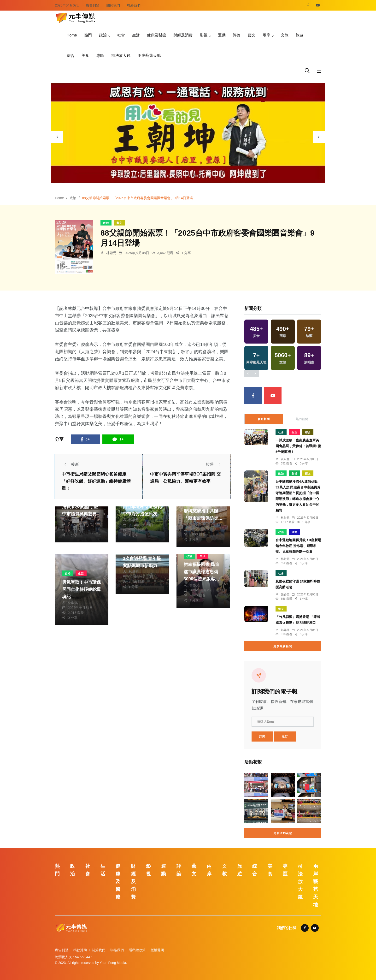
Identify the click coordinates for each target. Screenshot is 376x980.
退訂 (285, 736)
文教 (285, 35)
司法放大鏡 (121, 56)
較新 (70, 464)
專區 (100, 56)
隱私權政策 (137, 950)
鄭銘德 (285, 630)
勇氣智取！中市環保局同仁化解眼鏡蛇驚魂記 (82, 589)
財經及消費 (183, 35)
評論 (237, 35)
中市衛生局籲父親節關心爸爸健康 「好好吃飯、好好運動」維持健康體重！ (96, 481)
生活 (136, 35)
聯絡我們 (134, 5)
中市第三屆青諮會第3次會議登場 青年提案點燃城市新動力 (142, 558)
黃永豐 (285, 459)
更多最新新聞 (283, 646)
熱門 (88, 35)
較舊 (215, 464)
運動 (222, 35)
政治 (103, 35)
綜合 (70, 56)
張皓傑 (285, 594)
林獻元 (111, 253)
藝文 (252, 35)
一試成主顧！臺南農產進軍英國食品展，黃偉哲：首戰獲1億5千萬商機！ (298, 446)
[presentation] (57, 137)
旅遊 (300, 35)
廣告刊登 (93, 5)
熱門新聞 (302, 419)
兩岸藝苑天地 (149, 56)
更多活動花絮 (283, 833)
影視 (204, 35)
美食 (85, 56)
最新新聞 (264, 419)
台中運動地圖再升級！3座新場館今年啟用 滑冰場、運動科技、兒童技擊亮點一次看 (298, 546)
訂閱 (262, 736)
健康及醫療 (157, 35)
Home (72, 35)
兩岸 (266, 35)
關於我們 (113, 5)
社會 (121, 35)
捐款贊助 (80, 950)
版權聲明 (157, 950)
